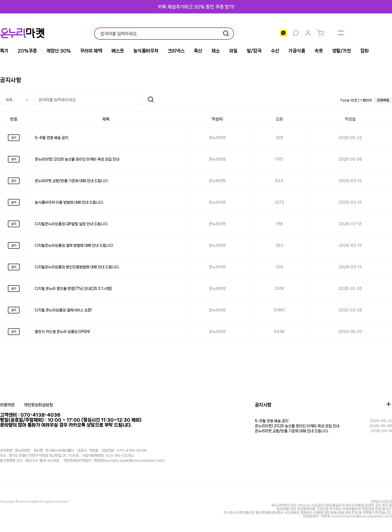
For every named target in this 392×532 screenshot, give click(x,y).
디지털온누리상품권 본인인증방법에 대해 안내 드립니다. (77, 267)
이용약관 (7, 405)
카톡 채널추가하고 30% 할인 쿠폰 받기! (196, 7)
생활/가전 (342, 51)
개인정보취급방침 (39, 405)
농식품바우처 (146, 51)
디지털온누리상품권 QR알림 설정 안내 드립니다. (72, 224)
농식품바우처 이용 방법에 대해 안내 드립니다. (69, 202)
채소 (216, 51)
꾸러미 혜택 (91, 51)
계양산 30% (59, 51)
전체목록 (383, 100)
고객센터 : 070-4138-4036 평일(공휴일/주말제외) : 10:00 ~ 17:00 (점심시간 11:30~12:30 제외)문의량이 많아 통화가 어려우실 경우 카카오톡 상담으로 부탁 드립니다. (71, 420)
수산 (275, 51)
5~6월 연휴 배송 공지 (52, 138)
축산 (198, 51)
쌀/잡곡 (254, 51)
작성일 (350, 119)
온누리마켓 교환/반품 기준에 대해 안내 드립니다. (72, 181)
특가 (4, 51)
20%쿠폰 (27, 51)
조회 (279, 119)
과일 (233, 51)
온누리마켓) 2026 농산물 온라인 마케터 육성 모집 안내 (77, 159)
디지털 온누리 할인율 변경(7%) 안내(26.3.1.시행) (73, 289)
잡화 (365, 51)
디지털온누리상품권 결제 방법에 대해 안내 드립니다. (74, 245)
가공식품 (297, 51)
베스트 (118, 51)
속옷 (319, 51)
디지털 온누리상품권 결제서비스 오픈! (63, 310)
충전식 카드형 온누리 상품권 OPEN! (62, 332)
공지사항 (263, 405)
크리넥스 (176, 51)
